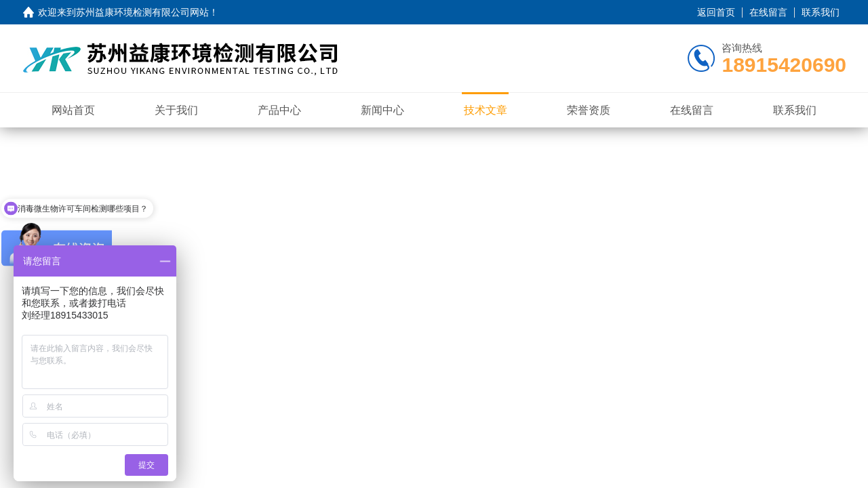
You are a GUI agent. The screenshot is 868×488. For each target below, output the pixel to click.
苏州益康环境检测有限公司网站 (142, 12)
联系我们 (821, 12)
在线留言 (768, 12)
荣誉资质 (589, 110)
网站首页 (73, 110)
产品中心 (279, 110)
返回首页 (716, 12)
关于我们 (176, 110)
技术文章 (486, 110)
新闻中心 (382, 110)
